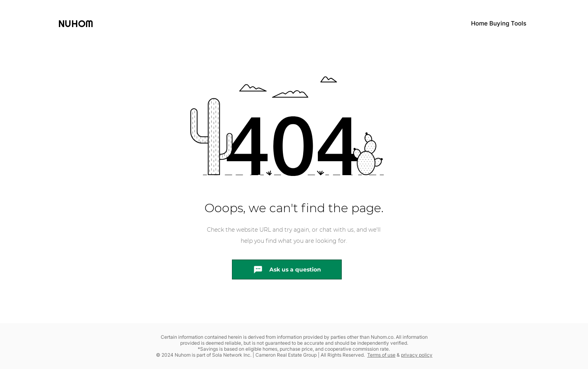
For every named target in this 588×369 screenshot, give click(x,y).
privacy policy (417, 355)
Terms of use (381, 355)
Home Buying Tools (499, 23)
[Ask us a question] (287, 269)
